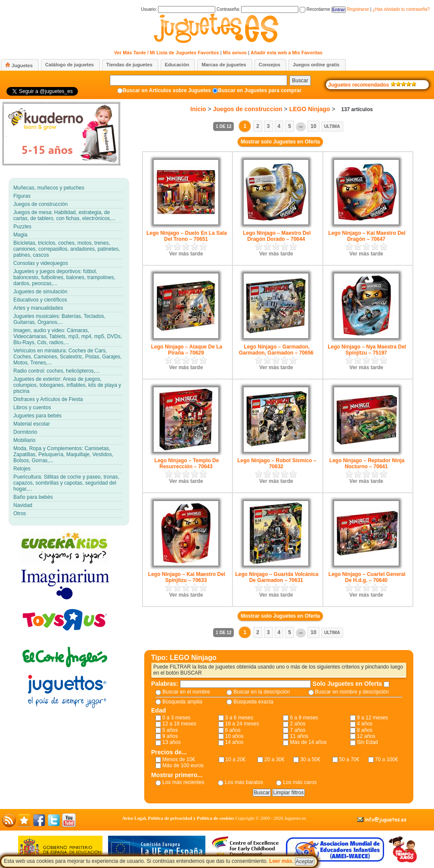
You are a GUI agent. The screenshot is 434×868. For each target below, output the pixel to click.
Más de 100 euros (183, 765)
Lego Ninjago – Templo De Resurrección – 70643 (187, 464)
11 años (299, 736)
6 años (233, 730)
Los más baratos (244, 782)
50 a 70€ (349, 759)
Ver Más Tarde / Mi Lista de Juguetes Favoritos (167, 53)
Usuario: (178, 9)
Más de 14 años (308, 742)
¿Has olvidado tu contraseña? (401, 9)
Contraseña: (257, 9)
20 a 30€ (274, 759)
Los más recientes (183, 782)
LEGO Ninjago (310, 109)
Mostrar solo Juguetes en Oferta (280, 142)
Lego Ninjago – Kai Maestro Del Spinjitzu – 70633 (187, 577)
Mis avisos (235, 53)
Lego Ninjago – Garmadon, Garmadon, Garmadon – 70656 (276, 350)
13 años (172, 742)
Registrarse (358, 9)
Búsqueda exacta (253, 702)
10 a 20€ (236, 759)
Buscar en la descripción (262, 692)
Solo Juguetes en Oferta (348, 684)
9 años (170, 736)
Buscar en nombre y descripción (352, 692)
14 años (234, 742)
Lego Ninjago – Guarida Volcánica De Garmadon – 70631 (277, 577)
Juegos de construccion (248, 109)
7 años (298, 730)
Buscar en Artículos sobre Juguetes (167, 90)
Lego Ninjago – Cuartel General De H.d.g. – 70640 (367, 577)
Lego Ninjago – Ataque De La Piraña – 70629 (187, 350)
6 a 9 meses (304, 718)
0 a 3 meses (176, 718)
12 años (366, 736)
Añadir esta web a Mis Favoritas (287, 53)
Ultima (332, 126)
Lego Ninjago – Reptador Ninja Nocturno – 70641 (367, 464)
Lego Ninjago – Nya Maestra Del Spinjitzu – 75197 (367, 350)
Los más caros (300, 782)
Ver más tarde (186, 254)
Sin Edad (367, 742)
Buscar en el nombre (186, 692)
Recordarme (315, 9)
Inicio (198, 109)
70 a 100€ (386, 759)
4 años (365, 724)
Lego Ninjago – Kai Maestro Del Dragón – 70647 (367, 236)
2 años (298, 724)
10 (313, 126)
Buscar (300, 81)
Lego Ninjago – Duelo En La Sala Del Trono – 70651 (187, 236)
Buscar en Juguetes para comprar (260, 90)
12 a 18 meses (179, 724)
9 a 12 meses (372, 718)
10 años (234, 736)
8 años (365, 730)
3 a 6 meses (239, 718)
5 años (170, 730)
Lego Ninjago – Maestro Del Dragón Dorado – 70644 (277, 236)
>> (301, 127)
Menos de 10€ (179, 759)
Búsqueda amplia (182, 702)
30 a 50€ (310, 759)
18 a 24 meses (242, 724)
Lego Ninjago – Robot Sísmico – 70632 (277, 464)
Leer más (281, 861)
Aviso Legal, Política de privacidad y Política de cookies (178, 818)
